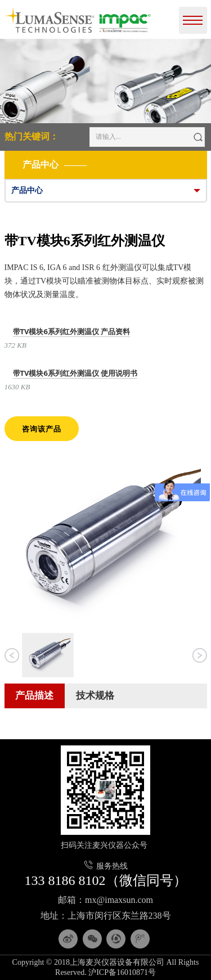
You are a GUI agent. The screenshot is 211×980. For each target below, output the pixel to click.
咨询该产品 (42, 429)
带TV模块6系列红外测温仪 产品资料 (72, 331)
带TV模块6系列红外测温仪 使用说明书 (75, 373)
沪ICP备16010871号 (122, 972)
